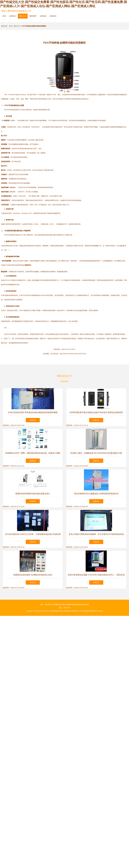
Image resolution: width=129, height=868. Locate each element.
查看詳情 (33, 420)
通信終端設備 (55, 611)
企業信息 (43, 16)
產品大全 (23, 16)
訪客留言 (53, 16)
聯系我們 (33, 16)
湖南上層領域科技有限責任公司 (16, 11)
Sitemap (100, 611)
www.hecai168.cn (44, 611)
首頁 (4, 16)
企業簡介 (13, 16)
